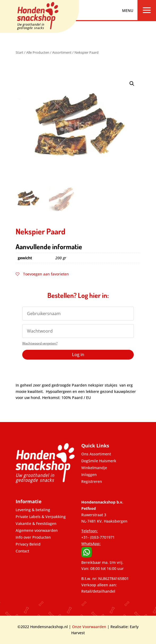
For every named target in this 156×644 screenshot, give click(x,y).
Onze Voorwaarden (89, 627)
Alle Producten (38, 52)
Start (19, 52)
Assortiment (62, 52)
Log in (78, 355)
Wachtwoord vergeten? (40, 343)
